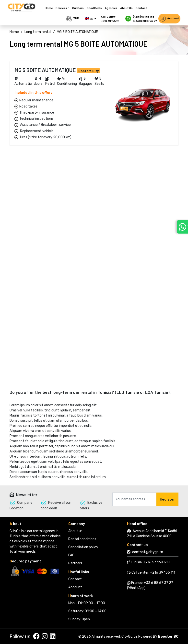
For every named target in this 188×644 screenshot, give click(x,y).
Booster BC (168, 637)
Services (61, 8)
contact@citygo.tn (148, 552)
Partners (75, 563)
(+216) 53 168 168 (144, 16)
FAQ (71, 555)
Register (167, 499)
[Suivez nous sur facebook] (36, 636)
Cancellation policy (83, 547)
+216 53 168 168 (156, 562)
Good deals (94, 8)
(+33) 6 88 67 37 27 (145, 21)
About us (126, 8)
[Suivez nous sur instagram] (45, 636)
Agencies (111, 8)
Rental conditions (82, 539)
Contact (141, 8)
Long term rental (38, 32)
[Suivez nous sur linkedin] (53, 636)
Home (49, 8)
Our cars (78, 8)
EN (89, 19)
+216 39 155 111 (110, 21)
